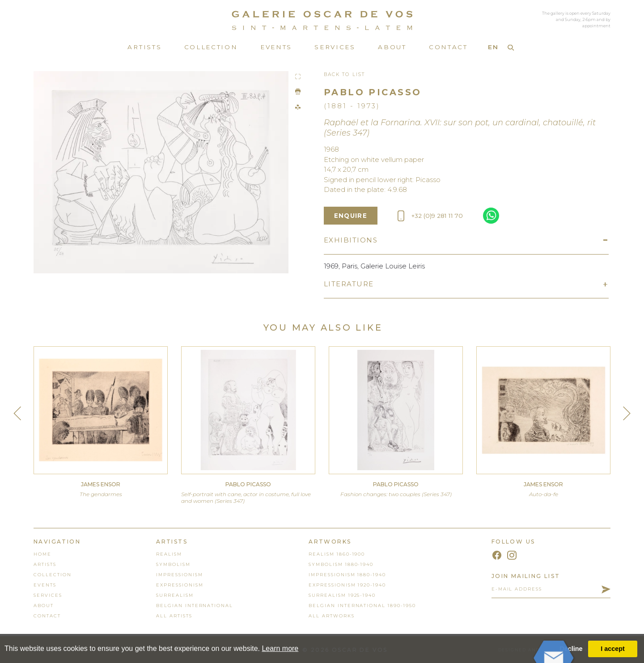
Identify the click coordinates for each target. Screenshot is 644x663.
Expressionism (180, 585)
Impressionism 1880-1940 (347, 575)
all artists (174, 616)
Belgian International (195, 606)
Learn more (280, 648)
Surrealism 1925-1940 (342, 595)
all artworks (331, 616)
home (42, 554)
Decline (571, 649)
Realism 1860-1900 (337, 554)
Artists (144, 47)
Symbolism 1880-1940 (341, 564)
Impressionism (179, 575)
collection (53, 575)
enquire (351, 216)
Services (335, 47)
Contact (448, 47)
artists (45, 564)
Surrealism (175, 595)
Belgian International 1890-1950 (362, 606)
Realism (169, 554)
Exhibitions (351, 240)
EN (494, 47)
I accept (613, 649)
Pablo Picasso (373, 92)
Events (276, 47)
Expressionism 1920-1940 (347, 585)
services (48, 595)
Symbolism (173, 564)
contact (47, 616)
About (392, 47)
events (45, 585)
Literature (349, 284)
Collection (211, 47)
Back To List (344, 74)
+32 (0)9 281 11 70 (430, 216)
